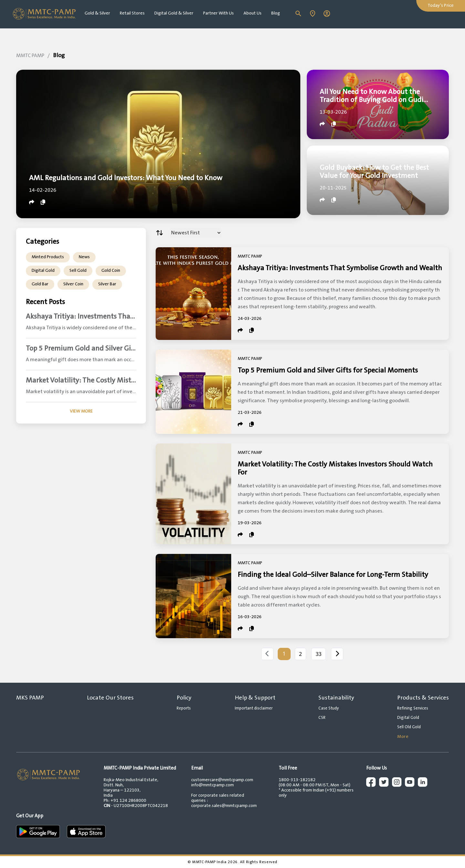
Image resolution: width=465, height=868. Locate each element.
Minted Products (48, 257)
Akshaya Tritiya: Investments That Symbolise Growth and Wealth (340, 268)
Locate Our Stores (110, 698)
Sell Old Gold (409, 727)
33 (318, 654)
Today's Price (441, 5)
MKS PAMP (30, 698)
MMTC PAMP (30, 56)
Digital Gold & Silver (174, 13)
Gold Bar (40, 284)
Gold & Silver (97, 13)
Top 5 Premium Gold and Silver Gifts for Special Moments (328, 370)
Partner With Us (218, 13)
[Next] (337, 654)
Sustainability (336, 698)
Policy (184, 698)
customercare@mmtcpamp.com (222, 780)
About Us (253, 13)
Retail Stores (132, 13)
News (84, 257)
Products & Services (423, 698)
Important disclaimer (254, 708)
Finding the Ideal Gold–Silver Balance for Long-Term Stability (333, 575)
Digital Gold (43, 271)
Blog (276, 13)
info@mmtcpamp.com (212, 785)
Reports (184, 708)
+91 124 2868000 (128, 801)
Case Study (329, 708)
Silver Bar (107, 284)
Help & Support (255, 698)
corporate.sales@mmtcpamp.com (224, 806)
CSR (322, 718)
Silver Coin (73, 284)
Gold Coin (111, 271)
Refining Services (413, 708)
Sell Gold (78, 271)
